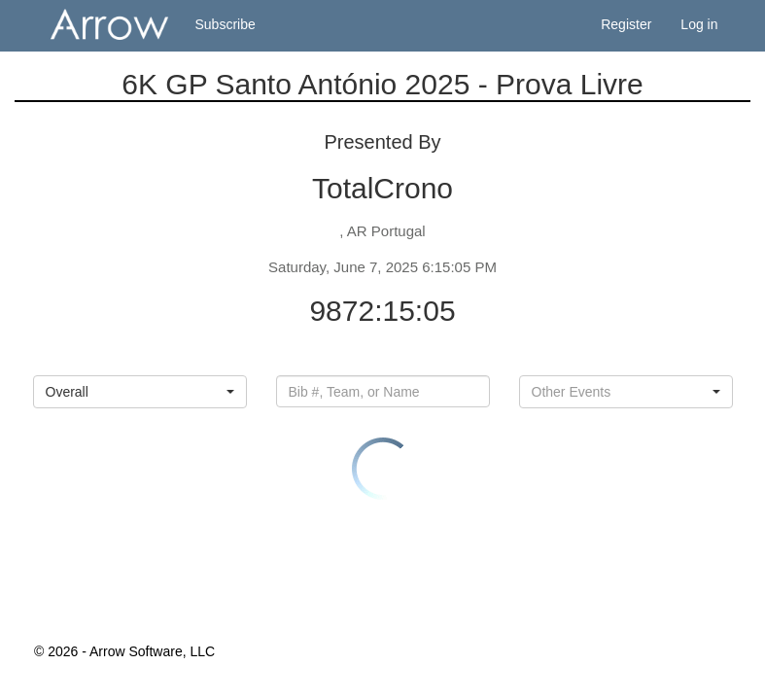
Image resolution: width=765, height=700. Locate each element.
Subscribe (226, 24)
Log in (699, 24)
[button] (140, 392)
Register (626, 24)
